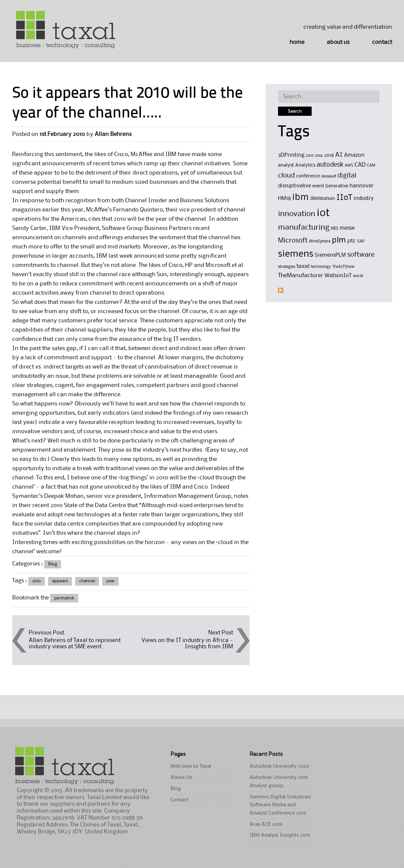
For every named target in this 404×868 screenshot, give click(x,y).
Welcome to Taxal (191, 766)
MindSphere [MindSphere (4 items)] (320, 241)
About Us (338, 42)
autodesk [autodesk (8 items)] (330, 165)
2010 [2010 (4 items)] (310, 156)
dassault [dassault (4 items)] (329, 176)
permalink (64, 598)
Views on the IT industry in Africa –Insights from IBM (187, 643)
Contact (382, 42)
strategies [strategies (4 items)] (287, 267)
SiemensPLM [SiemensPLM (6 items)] (330, 255)
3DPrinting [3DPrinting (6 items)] (291, 155)
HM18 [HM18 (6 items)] (284, 198)
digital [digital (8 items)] (347, 176)
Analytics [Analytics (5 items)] (305, 165)
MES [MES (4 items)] (335, 228)
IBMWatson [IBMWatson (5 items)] (323, 199)
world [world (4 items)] (358, 276)
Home (297, 42)
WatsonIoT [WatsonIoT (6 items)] (338, 276)
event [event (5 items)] (318, 186)
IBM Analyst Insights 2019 (280, 835)
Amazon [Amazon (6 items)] (354, 155)
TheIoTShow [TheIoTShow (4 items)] (343, 267)
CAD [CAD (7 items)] (360, 165)
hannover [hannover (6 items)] (361, 186)
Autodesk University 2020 (279, 766)
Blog (53, 564)
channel (87, 581)
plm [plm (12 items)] (339, 240)
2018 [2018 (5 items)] (329, 156)
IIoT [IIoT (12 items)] (344, 198)
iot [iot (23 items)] (323, 213)
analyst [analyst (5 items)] (286, 165)
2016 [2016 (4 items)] (319, 156)
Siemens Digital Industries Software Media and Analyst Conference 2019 (280, 805)
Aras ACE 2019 (266, 824)
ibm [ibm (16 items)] (300, 197)
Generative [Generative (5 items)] (337, 186)
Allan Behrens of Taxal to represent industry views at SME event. (75, 643)
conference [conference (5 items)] (308, 176)
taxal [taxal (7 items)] (303, 266)
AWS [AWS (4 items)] (349, 165)
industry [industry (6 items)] (364, 198)
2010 (37, 581)
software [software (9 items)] (361, 255)
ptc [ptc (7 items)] (352, 241)
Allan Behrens (113, 134)
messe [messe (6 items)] (347, 228)
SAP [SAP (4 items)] (361, 241)
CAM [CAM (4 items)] (371, 165)
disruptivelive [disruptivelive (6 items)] (295, 186)
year (110, 581)
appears (60, 581)
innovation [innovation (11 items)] (297, 214)
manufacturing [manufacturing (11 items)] (304, 227)
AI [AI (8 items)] (339, 155)
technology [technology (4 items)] (321, 267)
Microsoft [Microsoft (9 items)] (293, 241)
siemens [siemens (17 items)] (296, 254)
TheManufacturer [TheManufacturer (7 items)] (301, 275)
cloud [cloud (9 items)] (286, 176)
